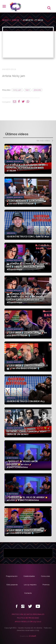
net (32, 636)
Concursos (46, 576)
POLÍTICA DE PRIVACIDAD (28, 618)
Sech (28, 90)
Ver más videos (45, 141)
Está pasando (12, 585)
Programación (12, 576)
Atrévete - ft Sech (33, 20)
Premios (46, 585)
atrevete (37, 90)
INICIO (5, 20)
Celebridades (29, 576)
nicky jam (17, 90)
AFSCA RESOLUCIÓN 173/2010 (28, 622)
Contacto (28, 593)
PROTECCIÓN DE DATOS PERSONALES (28, 614)
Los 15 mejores (30, 585)
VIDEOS (15, 20)
